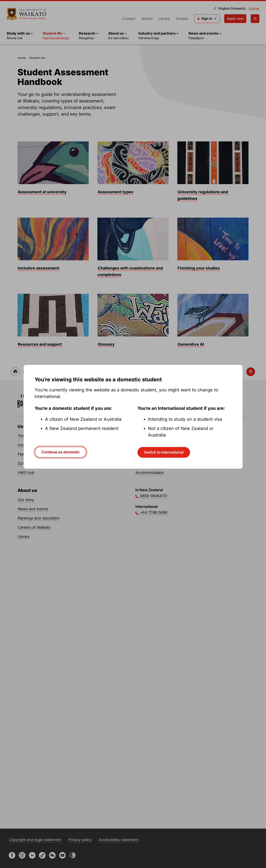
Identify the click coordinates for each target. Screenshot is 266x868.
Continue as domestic (61, 452)
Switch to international (164, 452)
